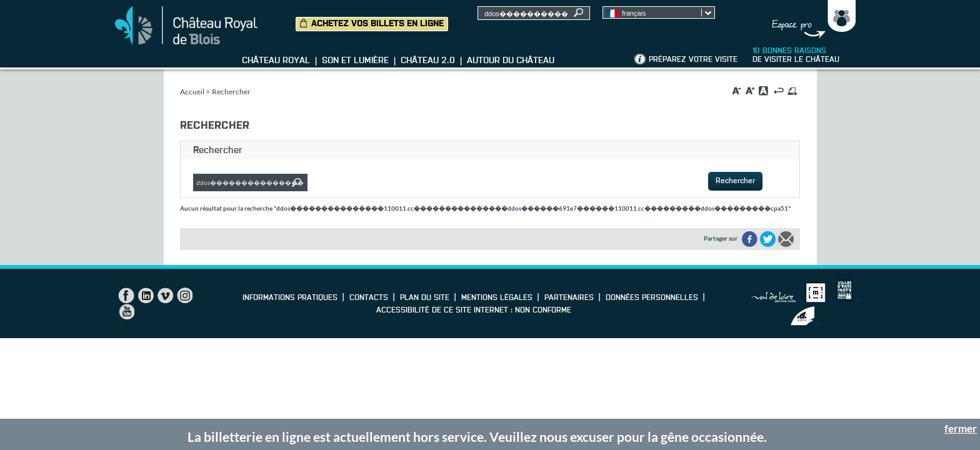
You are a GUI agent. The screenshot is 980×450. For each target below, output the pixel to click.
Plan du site (425, 298)
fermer (961, 428)
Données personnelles (652, 298)
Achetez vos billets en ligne (377, 24)
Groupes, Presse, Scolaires (811, 19)
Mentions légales (497, 298)
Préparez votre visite (693, 60)
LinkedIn (146, 296)
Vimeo (165, 296)
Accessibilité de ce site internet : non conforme (474, 311)
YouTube (126, 312)
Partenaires (569, 298)
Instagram (184, 296)
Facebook (126, 296)
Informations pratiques (290, 298)
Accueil (192, 92)
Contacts (369, 298)
